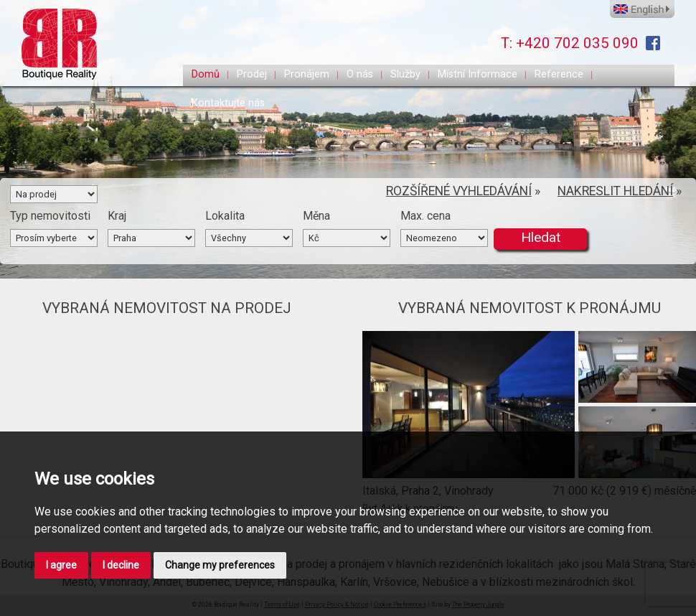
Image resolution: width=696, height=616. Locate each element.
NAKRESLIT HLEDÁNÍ (615, 191)
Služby (405, 74)
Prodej (252, 74)
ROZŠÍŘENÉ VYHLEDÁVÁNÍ (459, 191)
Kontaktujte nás (228, 103)
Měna (316, 216)
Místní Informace (478, 74)
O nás (360, 74)
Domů (206, 74)
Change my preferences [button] (220, 565)
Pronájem (307, 74)
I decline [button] (121, 565)
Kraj (117, 216)
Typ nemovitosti (50, 216)
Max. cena (425, 216)
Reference (559, 74)
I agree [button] (61, 565)
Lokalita (225, 216)
